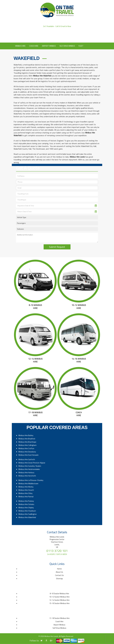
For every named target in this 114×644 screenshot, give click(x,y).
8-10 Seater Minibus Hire (59, 594)
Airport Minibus (49, 46)
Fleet (81, 46)
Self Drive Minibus (67, 46)
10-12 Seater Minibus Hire (59, 597)
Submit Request (57, 247)
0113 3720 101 (57, 29)
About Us (53, 39)
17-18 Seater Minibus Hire (59, 618)
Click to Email (57, 36)
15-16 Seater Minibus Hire (59, 603)
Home (59, 569)
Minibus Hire (20, 46)
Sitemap (59, 579)
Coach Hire (34, 46)
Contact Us (65, 39)
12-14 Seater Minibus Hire (59, 600)
